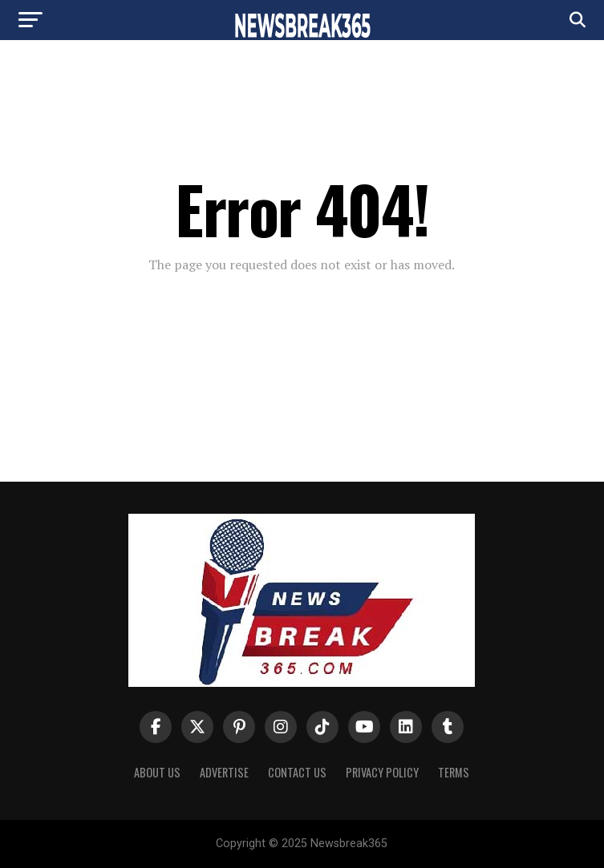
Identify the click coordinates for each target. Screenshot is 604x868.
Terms (454, 772)
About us (157, 772)
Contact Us (297, 772)
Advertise (224, 772)
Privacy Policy (382, 772)
